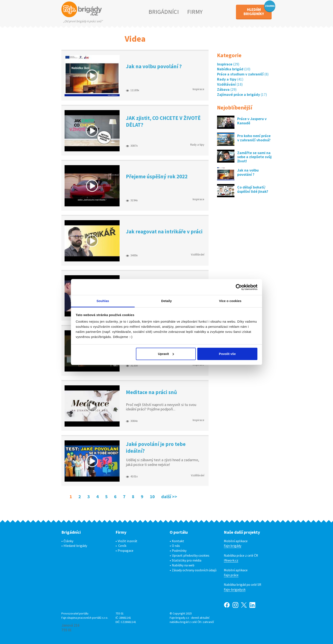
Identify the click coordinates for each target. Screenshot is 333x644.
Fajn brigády (233, 546)
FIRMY (195, 12)
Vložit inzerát (128, 541)
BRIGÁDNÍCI (164, 12)
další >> (169, 496)
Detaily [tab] (166, 301)
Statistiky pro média (187, 560)
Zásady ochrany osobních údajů (194, 570)
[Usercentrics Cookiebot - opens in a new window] (239, 287)
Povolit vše (227, 354)
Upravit (166, 354)
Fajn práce (231, 575)
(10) (234, 69)
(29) (228, 64)
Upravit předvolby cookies (191, 555)
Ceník (122, 546)
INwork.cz (231, 560)
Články (68, 541)
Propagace (126, 550)
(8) (243, 74)
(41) (230, 79)
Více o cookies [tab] (230, 301)
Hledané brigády (75, 546)
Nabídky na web (183, 565)
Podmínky (179, 550)
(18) (230, 84)
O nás (176, 546)
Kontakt (178, 541)
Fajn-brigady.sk (235, 589)
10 (152, 496)
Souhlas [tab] (103, 301)
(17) (242, 94)
